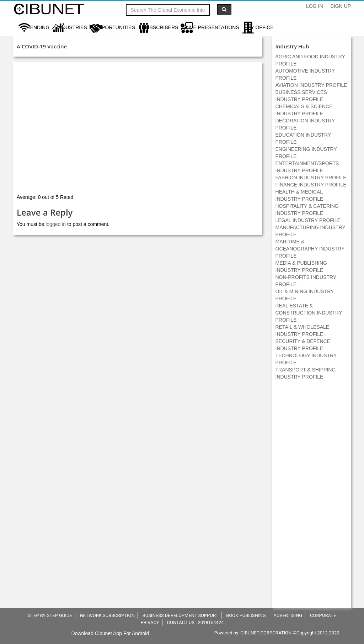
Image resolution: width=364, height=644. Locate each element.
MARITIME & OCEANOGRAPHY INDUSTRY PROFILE (310, 249)
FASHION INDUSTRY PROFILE (311, 178)
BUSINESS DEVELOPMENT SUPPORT (181, 615)
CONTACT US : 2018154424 (196, 622)
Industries (72, 27)
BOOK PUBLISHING (246, 615)
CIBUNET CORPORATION (266, 633)
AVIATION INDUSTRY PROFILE (311, 85)
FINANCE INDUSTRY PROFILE (311, 185)
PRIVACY (150, 622)
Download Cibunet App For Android (110, 633)
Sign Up (341, 6)
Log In (314, 6)
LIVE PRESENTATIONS (212, 27)
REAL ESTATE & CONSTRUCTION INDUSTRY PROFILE (309, 313)
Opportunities (115, 27)
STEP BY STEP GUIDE (50, 615)
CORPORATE (323, 615)
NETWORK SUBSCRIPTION (107, 615)
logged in (56, 224)
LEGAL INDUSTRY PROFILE (308, 220)
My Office (260, 27)
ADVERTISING (288, 615)
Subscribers (160, 27)
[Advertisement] (311, 498)
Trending (36, 27)
